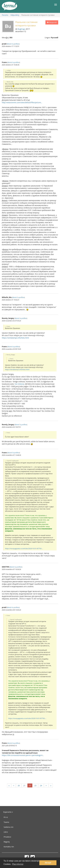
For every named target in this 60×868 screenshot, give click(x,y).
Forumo (5, 15)
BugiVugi (21, 29)
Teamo (6, 822)
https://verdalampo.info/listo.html (15, 338)
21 (24, 786)
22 (30, 785)
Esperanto (8, 812)
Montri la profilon (13, 44)
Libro (6, 832)
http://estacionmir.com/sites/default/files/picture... (22, 102)
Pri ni (6, 817)
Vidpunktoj (15, 15)
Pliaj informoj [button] (18, 864)
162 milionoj (19, 384)
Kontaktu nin (9, 847)
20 (19, 786)
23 (35, 786)
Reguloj (7, 842)
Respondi (52, 22)
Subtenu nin (9, 827)
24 (41, 786)
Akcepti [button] (48, 863)
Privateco (7, 837)
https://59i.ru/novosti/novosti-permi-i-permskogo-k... (23, 755)
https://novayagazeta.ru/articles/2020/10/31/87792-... (24, 549)
